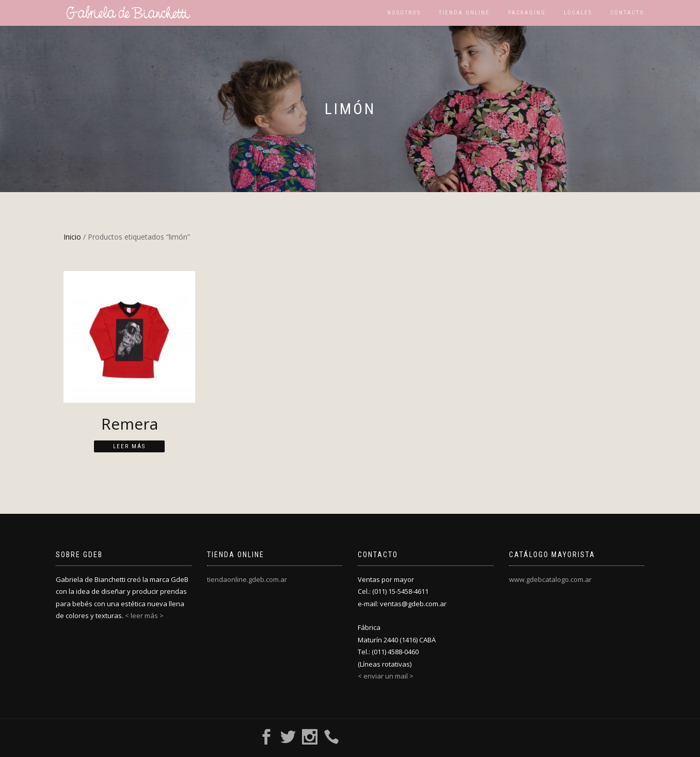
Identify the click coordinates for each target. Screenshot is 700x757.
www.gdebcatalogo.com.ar (550, 579)
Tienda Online (464, 13)
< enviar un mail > (386, 676)
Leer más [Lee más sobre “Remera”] (129, 446)
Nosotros (404, 13)
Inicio (72, 237)
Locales (578, 13)
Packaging (527, 13)
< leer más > (144, 616)
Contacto (627, 13)
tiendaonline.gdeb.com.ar (247, 579)
